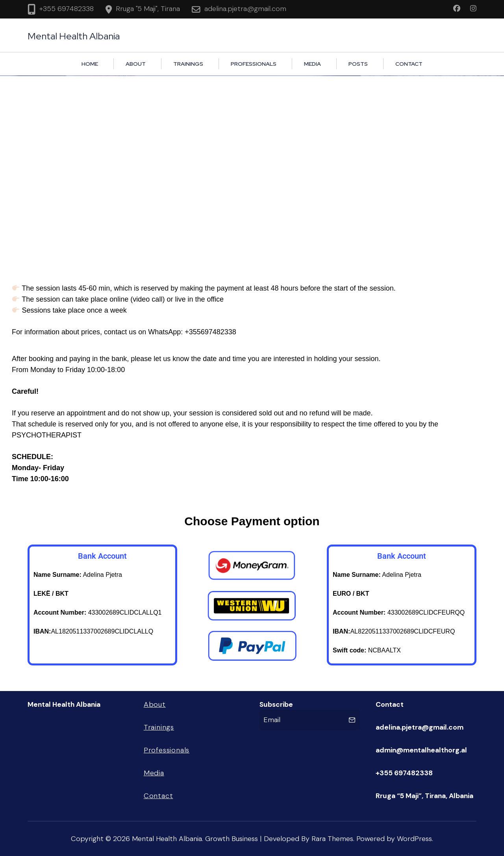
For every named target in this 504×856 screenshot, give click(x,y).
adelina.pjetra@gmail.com (245, 9)
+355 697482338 (67, 9)
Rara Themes (332, 839)
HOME (90, 64)
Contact (409, 64)
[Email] (303, 720)
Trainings (188, 64)
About (136, 64)
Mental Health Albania (74, 36)
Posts (358, 64)
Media (312, 64)
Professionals (254, 64)
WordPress (414, 839)
